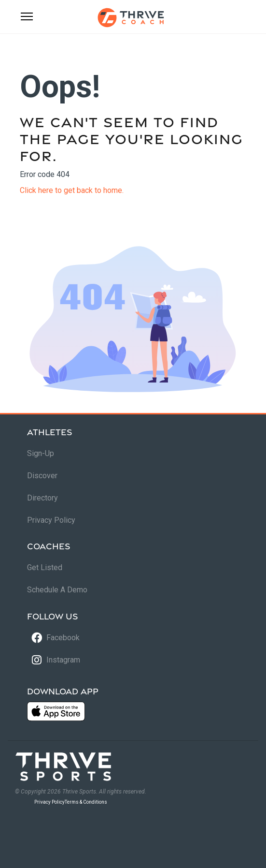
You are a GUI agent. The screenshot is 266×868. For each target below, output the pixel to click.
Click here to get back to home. (72, 190)
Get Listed (45, 567)
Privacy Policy (51, 520)
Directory (42, 498)
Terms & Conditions (86, 802)
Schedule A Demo (57, 590)
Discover (42, 476)
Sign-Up (41, 453)
